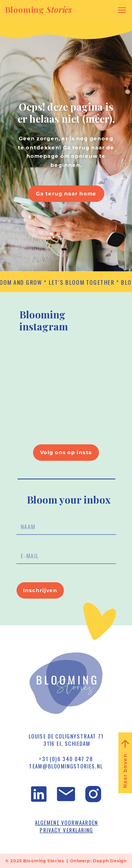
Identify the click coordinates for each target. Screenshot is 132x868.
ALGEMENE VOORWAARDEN (66, 822)
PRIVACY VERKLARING (66, 830)
